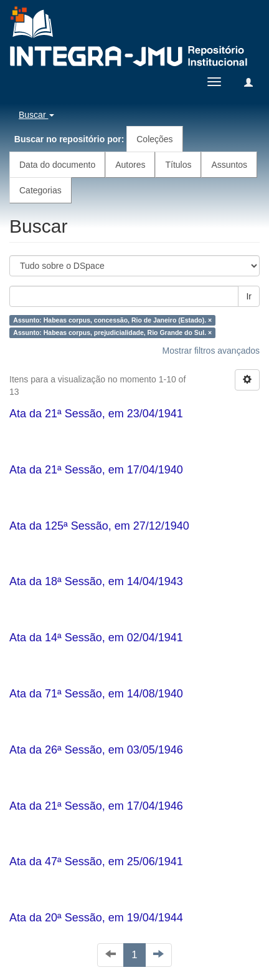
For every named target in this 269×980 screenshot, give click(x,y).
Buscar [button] (36, 115)
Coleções (154, 139)
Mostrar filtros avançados (211, 351)
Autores (130, 165)
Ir (249, 296)
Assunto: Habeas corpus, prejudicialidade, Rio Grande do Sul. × (112, 332)
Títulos (178, 165)
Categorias (40, 190)
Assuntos (229, 165)
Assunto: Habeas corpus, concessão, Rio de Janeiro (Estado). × (112, 320)
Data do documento (57, 165)
